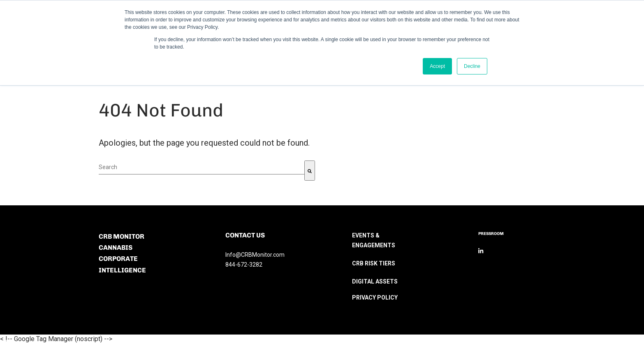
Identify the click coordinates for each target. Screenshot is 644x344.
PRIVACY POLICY (375, 298)
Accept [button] (437, 66)
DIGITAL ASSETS (375, 281)
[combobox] (202, 167)
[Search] (310, 171)
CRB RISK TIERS (374, 263)
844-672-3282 (244, 265)
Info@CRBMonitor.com (255, 255)
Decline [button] (472, 66)
